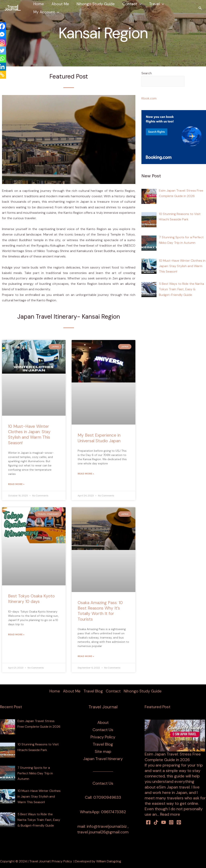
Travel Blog (93, 691)
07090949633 (107, 798)
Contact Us (103, 730)
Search (147, 73)
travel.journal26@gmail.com (103, 832)
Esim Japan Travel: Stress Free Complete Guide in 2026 (173, 757)
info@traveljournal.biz (107, 827)
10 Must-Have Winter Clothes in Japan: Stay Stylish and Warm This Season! (29, 435)
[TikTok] (156, 822)
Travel (157, 4)
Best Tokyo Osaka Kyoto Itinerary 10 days (31, 599)
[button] (139, 4)
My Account (46, 12)
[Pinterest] (179, 822)
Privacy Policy (103, 737)
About (103, 723)
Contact (132, 4)
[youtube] (164, 822)
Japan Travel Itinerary (103, 759)
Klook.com (149, 98)
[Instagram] (171, 822)
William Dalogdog (109, 861)
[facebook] (148, 822)
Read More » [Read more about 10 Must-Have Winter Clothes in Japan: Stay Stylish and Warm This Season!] (16, 484)
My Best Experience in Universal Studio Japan (99, 438)
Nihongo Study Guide (96, 4)
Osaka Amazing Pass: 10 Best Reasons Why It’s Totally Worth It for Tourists (100, 611)
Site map (103, 752)
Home (39, 4)
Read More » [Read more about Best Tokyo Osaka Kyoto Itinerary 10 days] (16, 634)
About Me (60, 4)
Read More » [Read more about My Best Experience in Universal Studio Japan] (86, 474)
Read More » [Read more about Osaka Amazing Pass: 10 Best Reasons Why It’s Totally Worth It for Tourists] (86, 656)
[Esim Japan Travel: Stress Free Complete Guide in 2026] (175, 735)
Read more (170, 814)
